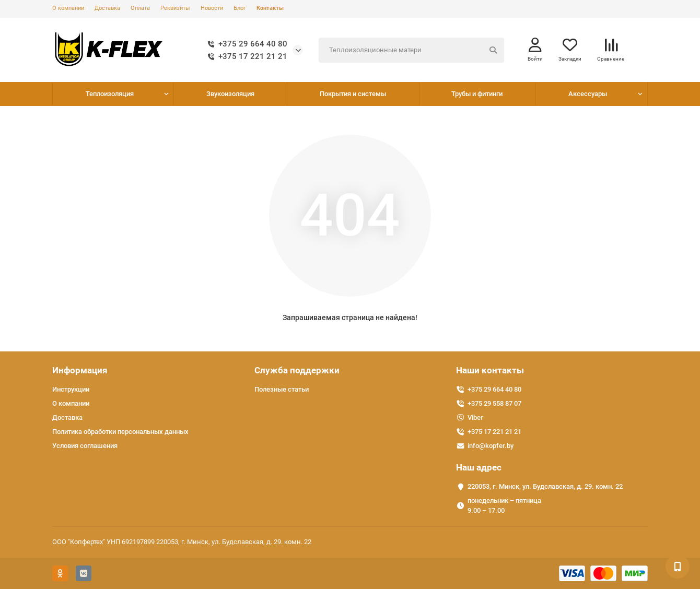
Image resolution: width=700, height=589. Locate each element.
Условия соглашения (85, 446)
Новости (212, 8)
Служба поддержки (297, 370)
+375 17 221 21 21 (246, 56)
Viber (475, 417)
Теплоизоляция (110, 94)
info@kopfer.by (491, 446)
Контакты (270, 8)
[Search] (411, 50)
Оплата (140, 8)
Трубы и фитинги (477, 94)
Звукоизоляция (230, 94)
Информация (80, 370)
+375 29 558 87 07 (494, 403)
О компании (68, 8)
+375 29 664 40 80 (246, 44)
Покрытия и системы (353, 94)
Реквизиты (175, 8)
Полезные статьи (282, 389)
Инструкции (71, 389)
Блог (240, 8)
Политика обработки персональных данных (120, 432)
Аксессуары (588, 94)
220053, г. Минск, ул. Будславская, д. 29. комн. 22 (545, 486)
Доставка (107, 8)
